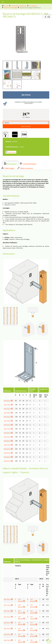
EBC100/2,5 (7, 401)
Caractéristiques (28, 164)
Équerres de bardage (11, 8)
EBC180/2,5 (7, 433)
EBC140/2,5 (7, 417)
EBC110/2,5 (7, 405)
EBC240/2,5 (7, 457)
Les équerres (33, 6)
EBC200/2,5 (7, 441)
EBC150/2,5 (7, 421)
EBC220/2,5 (7, 449)
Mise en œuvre (25, 168)
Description (10, 164)
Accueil (6, 6)
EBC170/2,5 (7, 429)
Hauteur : (9, 141)
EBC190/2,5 (7, 437)
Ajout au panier (26, 126)
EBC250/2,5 (7, 461)
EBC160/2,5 (7, 425)
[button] (48, 17)
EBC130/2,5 (7, 413)
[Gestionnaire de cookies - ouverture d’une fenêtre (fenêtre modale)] (49, 641)
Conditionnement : (12, 147)
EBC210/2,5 (7, 445)
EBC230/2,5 (7, 453)
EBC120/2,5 (7, 409)
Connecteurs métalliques (19, 6)
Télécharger (8, 168)
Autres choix (11, 152)
